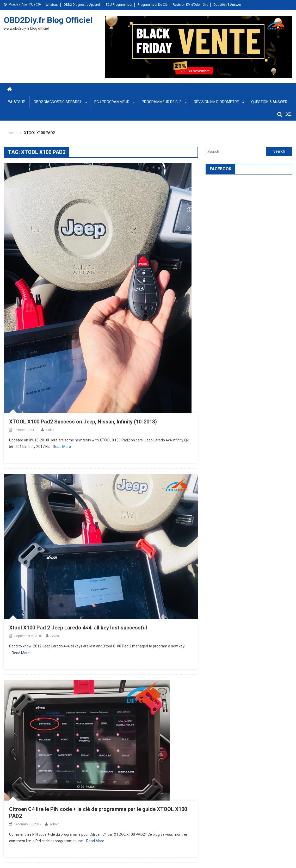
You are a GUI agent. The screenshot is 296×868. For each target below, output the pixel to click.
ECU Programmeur (119, 5)
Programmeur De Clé (153, 5)
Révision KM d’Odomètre (190, 5)
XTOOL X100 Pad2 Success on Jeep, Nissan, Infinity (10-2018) (83, 422)
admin (55, 824)
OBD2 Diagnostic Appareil (82, 5)
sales (50, 430)
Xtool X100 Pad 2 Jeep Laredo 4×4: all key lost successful (78, 628)
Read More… (63, 447)
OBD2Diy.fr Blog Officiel (48, 20)
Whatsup (52, 5)
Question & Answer (227, 5)
